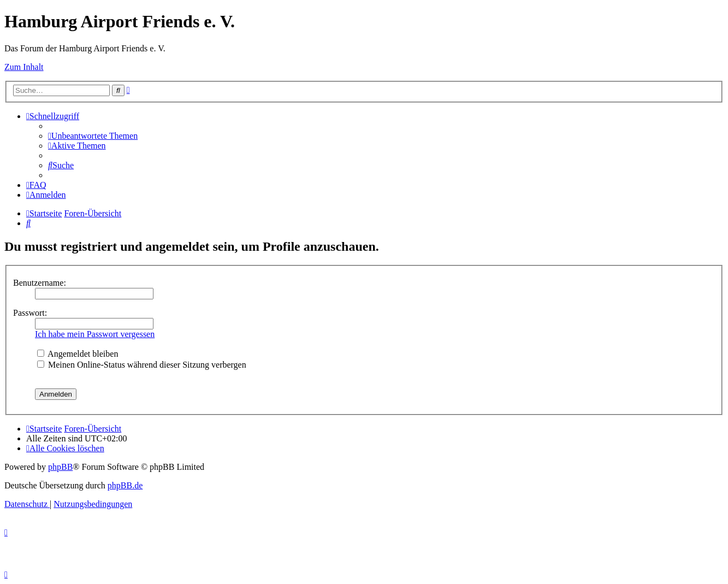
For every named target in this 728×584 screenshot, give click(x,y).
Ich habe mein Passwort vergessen (95, 334)
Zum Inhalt (24, 67)
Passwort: (30, 313)
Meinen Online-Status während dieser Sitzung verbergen (142, 365)
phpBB (60, 467)
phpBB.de (125, 485)
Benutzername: (40, 283)
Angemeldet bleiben (78, 354)
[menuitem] (93, 136)
